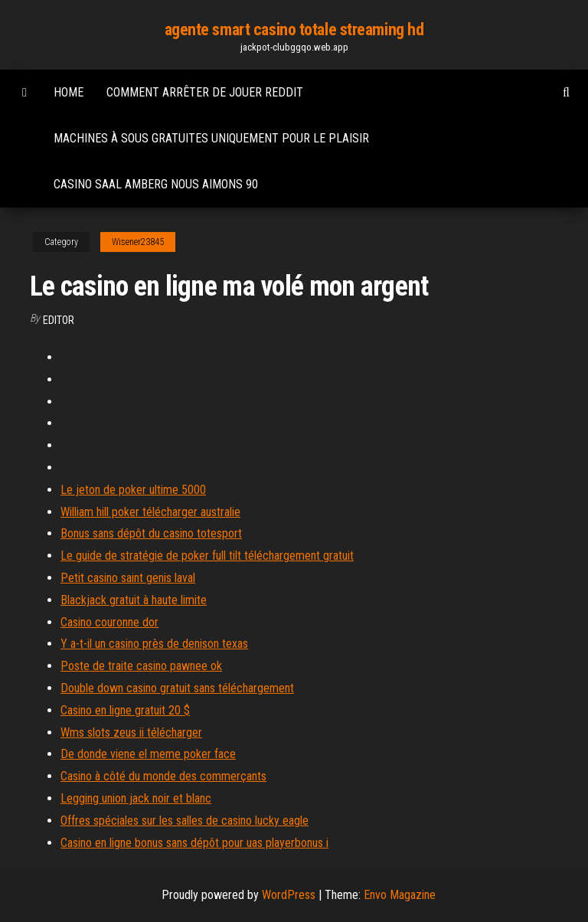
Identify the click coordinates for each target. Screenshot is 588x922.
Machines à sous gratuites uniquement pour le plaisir (211, 138)
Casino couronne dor (109, 622)
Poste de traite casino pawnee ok (141, 666)
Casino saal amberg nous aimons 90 (156, 184)
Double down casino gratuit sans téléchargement (177, 688)
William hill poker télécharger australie (150, 512)
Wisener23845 (138, 242)
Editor (59, 320)
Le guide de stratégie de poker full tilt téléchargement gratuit (207, 556)
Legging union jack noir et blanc (136, 798)
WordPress (289, 895)
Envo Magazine (400, 895)
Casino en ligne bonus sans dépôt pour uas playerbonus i (194, 843)
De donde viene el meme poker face (148, 754)
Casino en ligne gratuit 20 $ (125, 710)
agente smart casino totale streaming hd (294, 29)
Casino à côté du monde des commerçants (163, 776)
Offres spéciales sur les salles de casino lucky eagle (185, 821)
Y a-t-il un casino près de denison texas (154, 644)
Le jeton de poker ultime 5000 (133, 490)
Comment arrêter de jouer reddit (205, 92)
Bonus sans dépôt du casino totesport (151, 533)
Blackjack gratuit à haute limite (134, 600)
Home (69, 92)
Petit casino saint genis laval (128, 578)
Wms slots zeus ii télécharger (131, 732)
